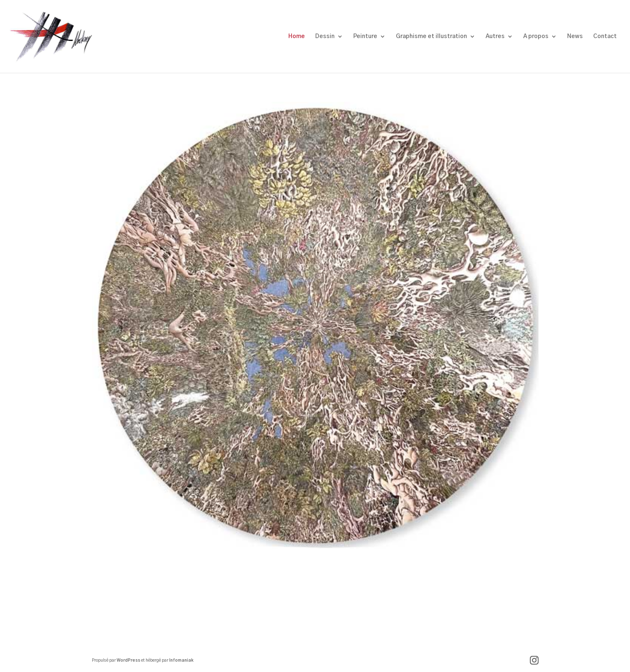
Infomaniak (181, 660)
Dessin (325, 36)
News (575, 36)
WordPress (128, 660)
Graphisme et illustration (431, 36)
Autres (495, 36)
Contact (605, 36)
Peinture (365, 36)
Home (297, 36)
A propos (536, 36)
